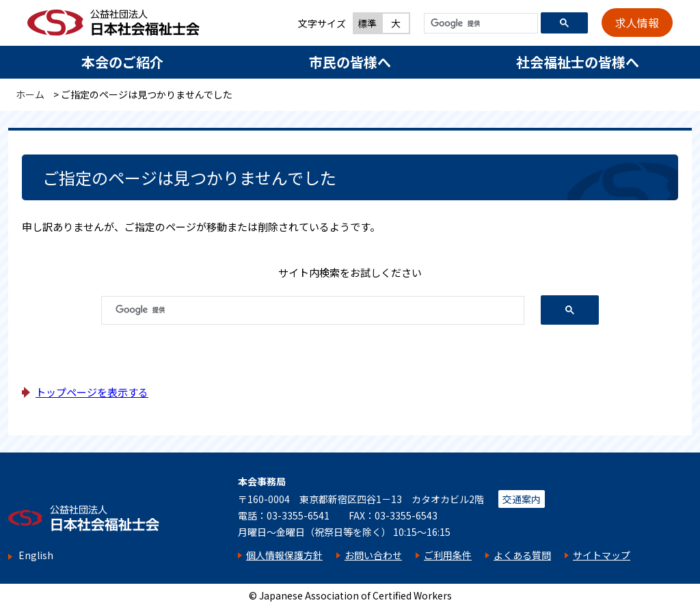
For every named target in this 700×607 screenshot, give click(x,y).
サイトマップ (602, 555)
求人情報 (637, 23)
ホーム (30, 94)
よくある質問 (522, 555)
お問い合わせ (373, 555)
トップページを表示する (92, 392)
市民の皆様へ (350, 62)
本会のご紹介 (122, 62)
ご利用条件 (448, 555)
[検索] (480, 24)
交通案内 (522, 499)
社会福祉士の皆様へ (578, 62)
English (36, 555)
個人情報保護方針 (284, 555)
